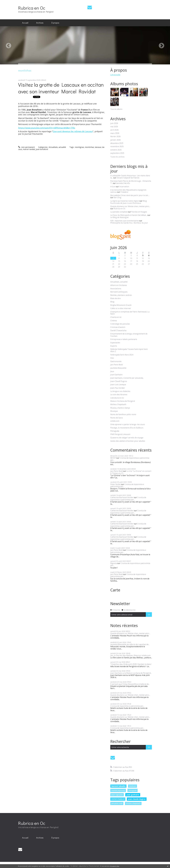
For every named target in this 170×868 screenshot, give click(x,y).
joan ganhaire (133, 795)
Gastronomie (116, 361)
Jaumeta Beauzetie (118, 368)
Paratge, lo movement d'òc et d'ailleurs (127, 428)
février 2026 (115, 137)
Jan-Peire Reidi (117, 365)
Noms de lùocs (117, 418)
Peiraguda (115, 431)
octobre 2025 (116, 150)
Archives (40, 23)
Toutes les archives (117, 157)
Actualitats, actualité (57, 147)
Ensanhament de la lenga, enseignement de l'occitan (129, 335)
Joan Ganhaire (116, 375)
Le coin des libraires (119, 395)
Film (112, 358)
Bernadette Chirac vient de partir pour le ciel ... (130, 195)
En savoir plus (115, 866)
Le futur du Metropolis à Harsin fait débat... (129, 215)
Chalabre (124, 192)
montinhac (89, 147)
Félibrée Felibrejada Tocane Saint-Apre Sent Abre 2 (129, 350)
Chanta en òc (116, 317)
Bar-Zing (117, 197)
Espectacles (115, 343)
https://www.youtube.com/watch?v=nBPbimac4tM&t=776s (47, 128)
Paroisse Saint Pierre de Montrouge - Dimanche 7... (131, 182)
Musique (114, 411)
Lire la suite (115, 75)
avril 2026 (114, 130)
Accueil (25, 23)
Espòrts (114, 346)
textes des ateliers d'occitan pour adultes (128, 441)
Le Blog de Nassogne (119, 217)
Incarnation (124, 187)
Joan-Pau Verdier (118, 388)
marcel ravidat (29, 149)
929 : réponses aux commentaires (125, 221)
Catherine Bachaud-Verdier (122, 497)
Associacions (116, 289)
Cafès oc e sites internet (121, 308)
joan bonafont (42, 149)
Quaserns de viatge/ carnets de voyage (127, 438)
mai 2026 (114, 127)
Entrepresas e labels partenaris (124, 339)
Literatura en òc (117, 398)
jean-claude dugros (137, 799)
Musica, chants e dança (120, 408)
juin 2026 (114, 123)
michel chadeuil (118, 799)
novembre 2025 (117, 147)
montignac (79, 147)
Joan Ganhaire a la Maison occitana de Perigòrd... (131, 673)
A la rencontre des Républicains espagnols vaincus (128, 191)
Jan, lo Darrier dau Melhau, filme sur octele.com (130, 655)
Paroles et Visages (139, 212)
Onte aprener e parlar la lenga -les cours (128, 424)
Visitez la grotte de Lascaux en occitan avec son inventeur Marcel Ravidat (61, 88)
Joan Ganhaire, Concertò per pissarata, (127, 378)
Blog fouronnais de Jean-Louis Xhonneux (129, 202)
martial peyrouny (118, 790)
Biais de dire (116, 298)
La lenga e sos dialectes (120, 391)
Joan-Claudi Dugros (119, 381)
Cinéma (114, 321)
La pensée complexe (119, 212)
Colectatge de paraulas (120, 324)
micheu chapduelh (133, 803)
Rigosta (114, 563)
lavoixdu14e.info (123, 183)
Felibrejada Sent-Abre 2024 (122, 355)
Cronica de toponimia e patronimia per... (130, 459)
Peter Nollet (116, 484)
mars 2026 (115, 133)
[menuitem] (25, 23)
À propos (55, 23)
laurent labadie (118, 786)
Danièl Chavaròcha (118, 330)
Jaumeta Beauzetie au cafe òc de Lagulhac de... (130, 644)
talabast (133, 786)
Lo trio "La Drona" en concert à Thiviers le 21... (131, 472)
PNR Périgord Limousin (120, 434)
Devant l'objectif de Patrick (128, 178)
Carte (115, 590)
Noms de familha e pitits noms (123, 414)
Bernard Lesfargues (119, 292)
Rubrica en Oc (32, 8)
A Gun (113, 187)
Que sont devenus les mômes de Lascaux (73, 131)
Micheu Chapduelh (118, 404)
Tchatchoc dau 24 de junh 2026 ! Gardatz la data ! (131, 664)
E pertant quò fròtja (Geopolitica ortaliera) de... (130, 684)
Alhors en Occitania (119, 285)
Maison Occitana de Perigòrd (123, 401)
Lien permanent (26, 147)
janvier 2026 (116, 140)
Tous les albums (116, 109)
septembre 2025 (117, 153)
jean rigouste (117, 795)
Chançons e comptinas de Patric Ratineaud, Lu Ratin (130, 313)
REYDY (113, 458)
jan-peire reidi (117, 803)
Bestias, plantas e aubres (121, 295)
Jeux (112, 371)
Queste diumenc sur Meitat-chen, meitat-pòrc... (130, 206)
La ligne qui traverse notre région (125, 201)
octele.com (115, 421)
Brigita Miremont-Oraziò (121, 305)
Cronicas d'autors (118, 327)
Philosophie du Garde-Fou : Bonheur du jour (129, 223)
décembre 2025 (117, 143)
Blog (112, 302)
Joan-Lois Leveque (118, 385)
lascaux (98, 147)
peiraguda (133, 790)
